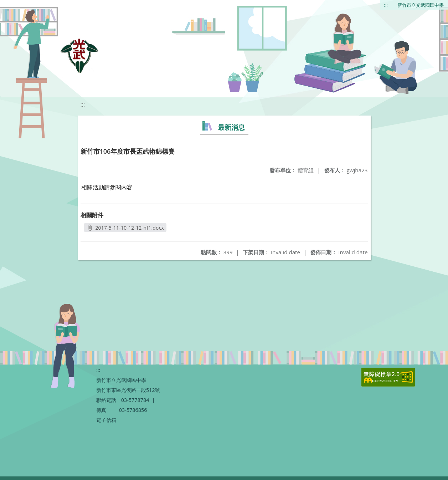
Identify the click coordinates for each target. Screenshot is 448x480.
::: (386, 5)
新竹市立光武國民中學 (421, 5)
